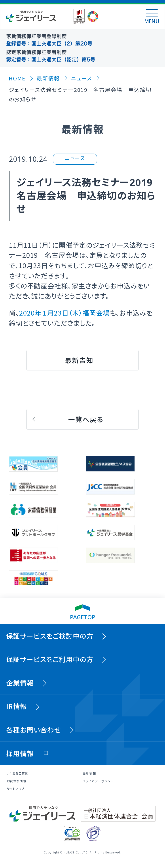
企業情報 (20, 683)
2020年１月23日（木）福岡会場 (64, 313)
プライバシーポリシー (98, 781)
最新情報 (89, 773)
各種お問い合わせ (34, 730)
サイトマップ (16, 789)
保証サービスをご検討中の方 (50, 636)
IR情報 (17, 706)
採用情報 (20, 753)
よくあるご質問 (18, 773)
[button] (83, 360)
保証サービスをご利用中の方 (50, 659)
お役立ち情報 (17, 781)
